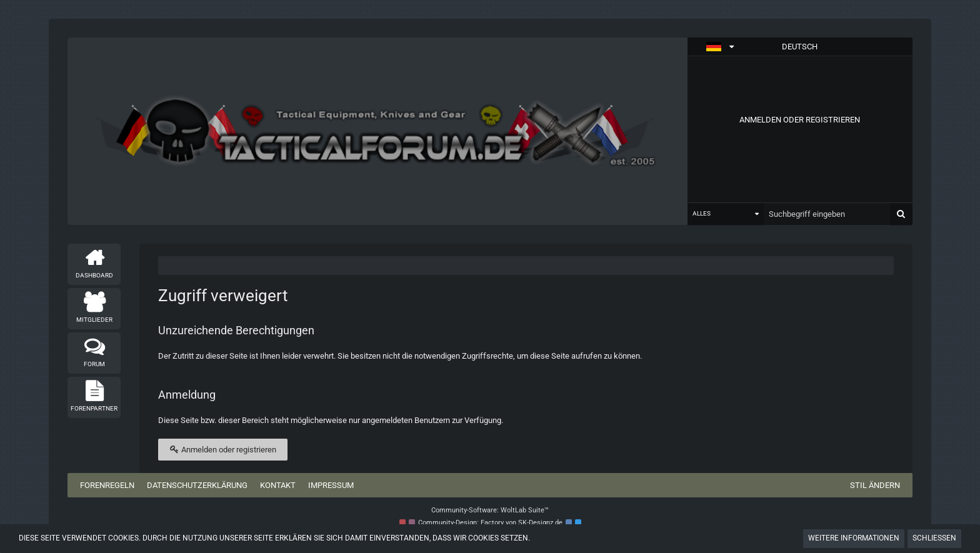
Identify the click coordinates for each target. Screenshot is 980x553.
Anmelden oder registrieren (800, 120)
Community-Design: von (490, 523)
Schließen (934, 538)
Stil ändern (875, 485)
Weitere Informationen (854, 538)
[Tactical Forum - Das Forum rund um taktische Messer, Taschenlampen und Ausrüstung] (377, 131)
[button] (800, 47)
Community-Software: (490, 510)
